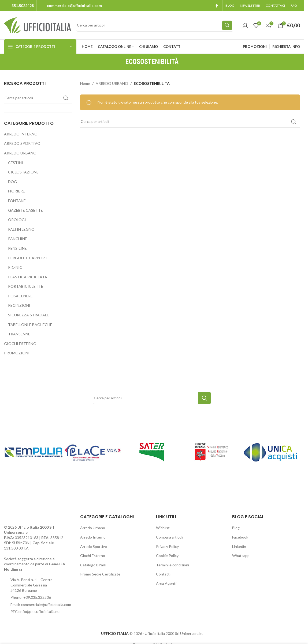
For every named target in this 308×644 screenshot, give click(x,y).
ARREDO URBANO (20, 153)
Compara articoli (170, 537)
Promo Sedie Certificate (100, 574)
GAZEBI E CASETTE (25, 210)
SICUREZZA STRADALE (29, 315)
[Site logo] (38, 25)
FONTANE (17, 201)
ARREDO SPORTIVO (22, 143)
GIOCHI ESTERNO (20, 344)
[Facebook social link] (217, 6)
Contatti (163, 574)
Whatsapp (241, 556)
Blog (236, 528)
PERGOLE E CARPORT (28, 258)
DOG (12, 182)
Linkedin (239, 546)
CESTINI (16, 163)
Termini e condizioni (172, 565)
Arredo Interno (93, 537)
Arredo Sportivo (94, 546)
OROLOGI (17, 220)
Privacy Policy (167, 546)
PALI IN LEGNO (21, 229)
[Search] (155, 25)
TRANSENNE (19, 334)
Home (85, 83)
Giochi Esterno (93, 556)
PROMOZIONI (17, 353)
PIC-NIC (15, 267)
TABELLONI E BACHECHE (30, 325)
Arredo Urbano (93, 528)
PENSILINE (17, 248)
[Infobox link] (19, 6)
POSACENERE (20, 296)
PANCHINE (18, 239)
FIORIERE (16, 191)
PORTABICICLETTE (26, 286)
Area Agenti (166, 583)
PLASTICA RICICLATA (28, 277)
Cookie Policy (167, 556)
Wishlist (163, 528)
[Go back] (119, 62)
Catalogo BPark (93, 565)
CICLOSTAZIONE (23, 172)
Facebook (240, 537)
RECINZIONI (19, 305)
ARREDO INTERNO (21, 134)
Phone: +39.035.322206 (31, 597)
